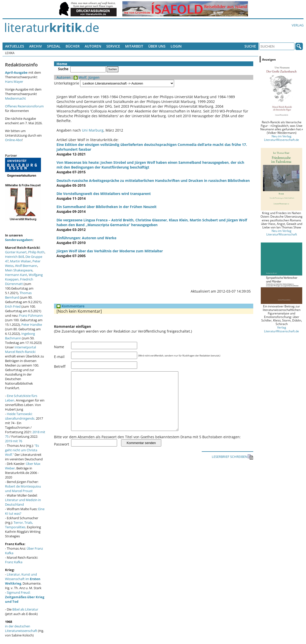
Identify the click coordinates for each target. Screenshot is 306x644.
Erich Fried (13, 306)
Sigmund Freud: (25, 597)
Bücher (73, 46)
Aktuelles (15, 46)
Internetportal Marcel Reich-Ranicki (20, 349)
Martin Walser (20, 261)
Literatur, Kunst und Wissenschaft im (23, 579)
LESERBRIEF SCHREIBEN (233, 468)
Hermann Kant (16, 275)
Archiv (36, 46)
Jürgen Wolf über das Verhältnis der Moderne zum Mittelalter (110, 251)
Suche (250, 46)
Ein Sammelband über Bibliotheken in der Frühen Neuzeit (107, 207)
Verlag (298, 25)
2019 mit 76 (14, 441)
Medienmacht (15, 98)
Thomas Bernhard (18, 295)
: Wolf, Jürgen (85, 77)
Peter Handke (32, 325)
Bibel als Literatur (25, 609)
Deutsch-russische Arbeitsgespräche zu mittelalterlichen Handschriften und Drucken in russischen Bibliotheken (153, 180)
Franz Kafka (14, 562)
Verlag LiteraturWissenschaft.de (282, 329)
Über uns (157, 46)
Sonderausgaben (19, 240)
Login (176, 46)
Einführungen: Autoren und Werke (86, 238)
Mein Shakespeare (19, 270)
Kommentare (70, 306)
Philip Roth (36, 252)
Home (62, 64)
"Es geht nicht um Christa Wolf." (22, 450)
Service (113, 46)
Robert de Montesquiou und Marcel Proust (23, 489)
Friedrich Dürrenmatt (19, 281)
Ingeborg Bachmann (20, 336)
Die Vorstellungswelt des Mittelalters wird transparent (104, 194)
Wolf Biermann (26, 266)
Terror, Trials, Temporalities (19, 525)
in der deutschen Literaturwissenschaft (21, 628)
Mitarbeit (134, 46)
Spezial (54, 46)
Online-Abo (13, 140)
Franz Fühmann (31, 315)
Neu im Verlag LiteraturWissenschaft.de (282, 138)
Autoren (93, 46)
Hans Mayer (14, 82)
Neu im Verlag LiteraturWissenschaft (282, 232)
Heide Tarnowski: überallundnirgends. (20, 416)
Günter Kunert (16, 252)
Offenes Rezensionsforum (24, 106)
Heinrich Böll (14, 257)
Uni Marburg (93, 130)
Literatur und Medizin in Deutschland (23, 502)
